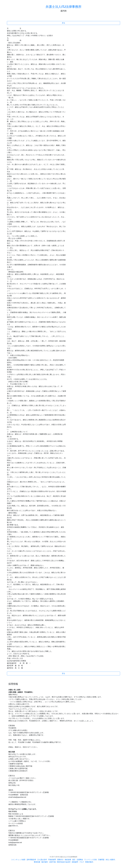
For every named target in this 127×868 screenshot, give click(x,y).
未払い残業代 (110, 860)
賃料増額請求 (31, 860)
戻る (63, 23)
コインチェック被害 (18, 860)
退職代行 (60, 860)
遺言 (74, 860)
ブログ (82, 862)
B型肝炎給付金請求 (64, 862)
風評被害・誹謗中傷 (49, 862)
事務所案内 (89, 862)
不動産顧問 (52, 860)
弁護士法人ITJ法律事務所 (63, 7)
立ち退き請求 (42, 860)
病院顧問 (75, 862)
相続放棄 (68, 860)
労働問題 (101, 860)
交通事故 (80, 860)
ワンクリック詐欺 (90, 860)
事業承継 (37, 862)
